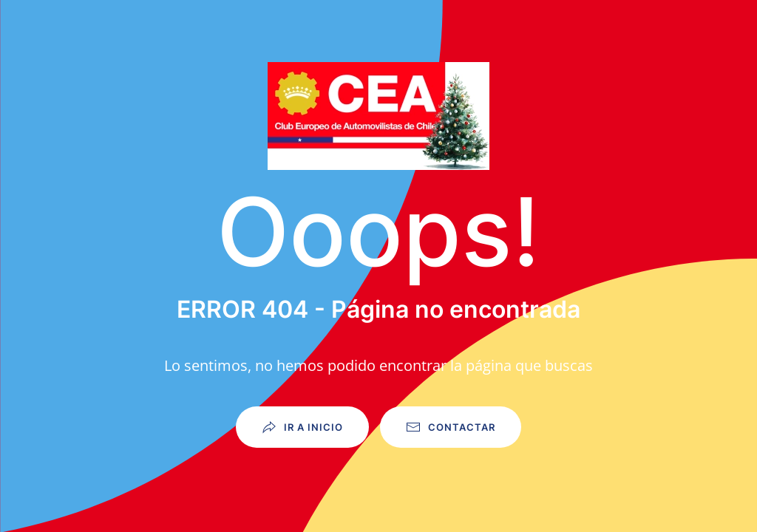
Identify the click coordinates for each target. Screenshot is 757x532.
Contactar (451, 427)
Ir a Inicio (302, 427)
